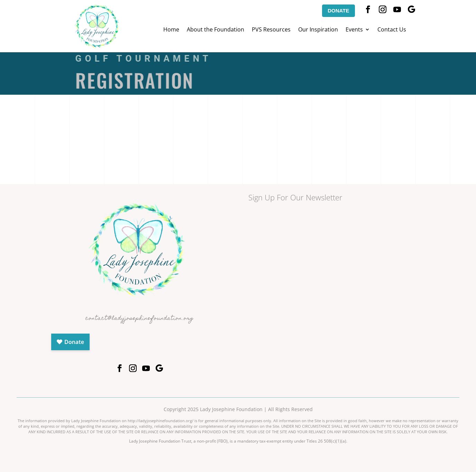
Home (171, 30)
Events (354, 30)
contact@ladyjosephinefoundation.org (140, 319)
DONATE (338, 11)
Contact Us (392, 30)
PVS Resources (271, 30)
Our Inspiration (318, 30)
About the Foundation (216, 30)
